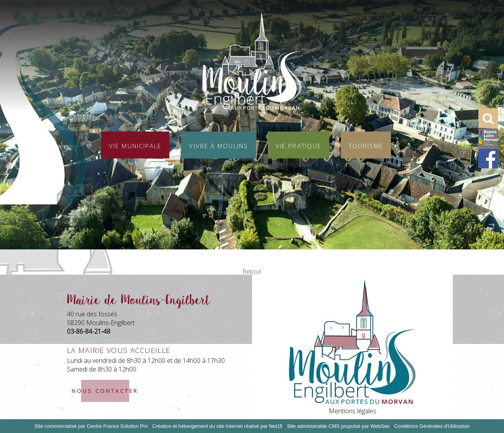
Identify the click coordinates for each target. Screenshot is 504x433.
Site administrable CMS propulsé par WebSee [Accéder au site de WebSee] (338, 426)
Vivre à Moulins (219, 145)
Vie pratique (298, 145)
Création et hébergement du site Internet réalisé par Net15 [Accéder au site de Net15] (218, 426)
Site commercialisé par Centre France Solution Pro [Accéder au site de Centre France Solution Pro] (91, 426)
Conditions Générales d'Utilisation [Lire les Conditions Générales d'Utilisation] (432, 426)
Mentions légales (353, 411)
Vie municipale (135, 145)
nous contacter (105, 391)
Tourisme (366, 145)
